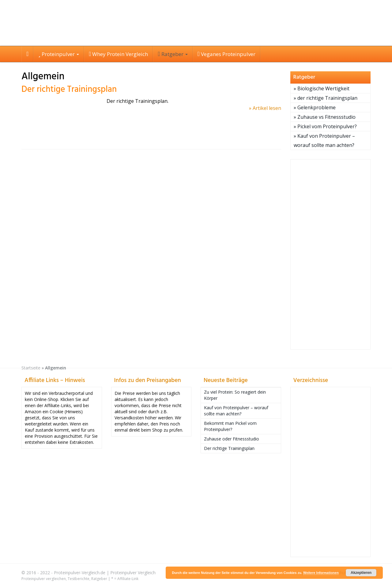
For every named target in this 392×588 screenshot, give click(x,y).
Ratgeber (173, 54)
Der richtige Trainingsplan (69, 90)
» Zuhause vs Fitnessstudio (325, 117)
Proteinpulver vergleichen (44, 579)
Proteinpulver (59, 54)
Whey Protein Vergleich (118, 54)
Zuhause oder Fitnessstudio (232, 439)
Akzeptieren (361, 573)
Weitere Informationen (321, 573)
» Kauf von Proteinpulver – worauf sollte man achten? (324, 140)
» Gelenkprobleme (315, 107)
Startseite (31, 368)
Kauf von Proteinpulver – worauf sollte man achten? (236, 411)
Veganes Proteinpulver (226, 54)
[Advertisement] (331, 254)
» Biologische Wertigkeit (322, 88)
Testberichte (79, 579)
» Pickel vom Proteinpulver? (325, 126)
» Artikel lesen (265, 108)
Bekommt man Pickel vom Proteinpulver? (230, 426)
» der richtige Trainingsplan (326, 98)
